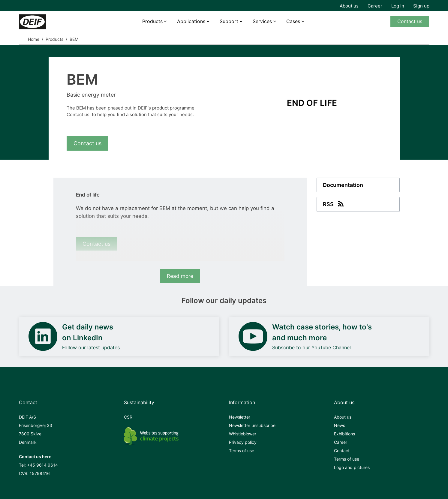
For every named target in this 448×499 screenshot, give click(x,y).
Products (152, 21)
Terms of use (242, 451)
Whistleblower (243, 434)
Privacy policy (243, 442)
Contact (342, 451)
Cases (293, 21)
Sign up (421, 6)
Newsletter (240, 417)
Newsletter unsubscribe (252, 425)
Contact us (410, 21)
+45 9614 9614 (42, 465)
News (340, 425)
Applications (191, 21)
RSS (334, 204)
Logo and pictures (352, 467)
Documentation (343, 185)
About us (349, 6)
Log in (398, 6)
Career (375, 6)
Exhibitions (344, 434)
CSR (128, 417)
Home (34, 39)
